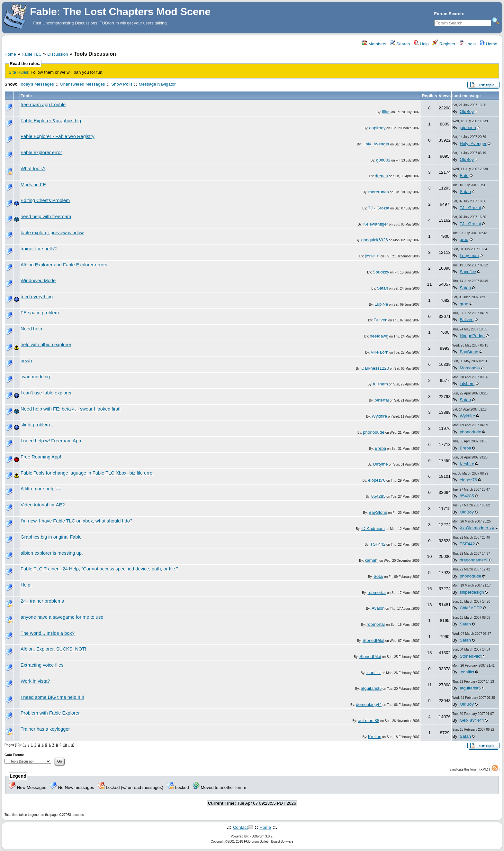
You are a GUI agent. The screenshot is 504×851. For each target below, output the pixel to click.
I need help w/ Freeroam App (51, 441)
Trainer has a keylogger (45, 729)
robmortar (377, 592)
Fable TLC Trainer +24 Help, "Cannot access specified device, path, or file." (99, 569)
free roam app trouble (43, 105)
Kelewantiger (376, 224)
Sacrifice (468, 272)
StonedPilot (373, 640)
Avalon (378, 608)
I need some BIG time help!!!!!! (52, 697)
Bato (464, 176)
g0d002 (383, 160)
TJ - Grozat (379, 208)
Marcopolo (470, 368)
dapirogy (377, 128)
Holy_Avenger (376, 144)
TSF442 (378, 544)
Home (488, 44)
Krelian (375, 737)
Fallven (380, 320)
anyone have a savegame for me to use (62, 617)
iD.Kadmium (373, 528)
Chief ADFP (471, 608)
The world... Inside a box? (48, 633)
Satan (465, 192)
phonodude (374, 432)
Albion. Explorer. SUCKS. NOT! (53, 649)
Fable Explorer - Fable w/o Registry (58, 136)
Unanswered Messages (82, 84)
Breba (381, 448)
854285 (378, 496)
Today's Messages (36, 84)
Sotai (378, 576)
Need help (31, 329)
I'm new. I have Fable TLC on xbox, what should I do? (76, 521)
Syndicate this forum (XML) (469, 769)
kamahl (372, 560)
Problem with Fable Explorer (50, 713)
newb (26, 361)
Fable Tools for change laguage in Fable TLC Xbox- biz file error (87, 473)
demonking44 (369, 704)
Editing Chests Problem (45, 200)
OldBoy (467, 111)
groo (464, 240)
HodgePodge (472, 336)
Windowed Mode (38, 281)
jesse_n (372, 256)
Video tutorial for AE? (43, 505)
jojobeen (468, 128)
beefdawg (379, 336)
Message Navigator (157, 84)
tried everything (37, 297)
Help (421, 44)
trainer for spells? (39, 249)
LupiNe (381, 304)
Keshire (467, 464)
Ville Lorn (379, 352)
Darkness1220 (375, 368)
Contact (240, 827)
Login (467, 44)
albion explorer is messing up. (52, 553)
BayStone (469, 352)
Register (444, 44)
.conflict (373, 673)
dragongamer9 (474, 560)
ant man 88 (369, 721)
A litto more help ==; (41, 489)
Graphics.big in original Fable (51, 537)
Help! (26, 585)
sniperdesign (472, 592)
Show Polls (122, 84)
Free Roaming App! (41, 457)
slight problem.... (38, 425)
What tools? (33, 169)
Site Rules (18, 72)
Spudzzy (381, 272)
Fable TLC (32, 54)
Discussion (58, 54)
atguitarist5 (371, 688)
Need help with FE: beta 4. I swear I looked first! (71, 409)
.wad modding (35, 377)
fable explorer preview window (52, 233)
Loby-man (469, 256)
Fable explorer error (41, 153)
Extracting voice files (42, 665)
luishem (381, 384)
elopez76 (377, 480)
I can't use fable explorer (46, 393)
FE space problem (40, 313)
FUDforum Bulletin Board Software (269, 842)
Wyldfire (379, 416)
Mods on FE (33, 185)
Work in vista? (35, 681)
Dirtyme (381, 464)
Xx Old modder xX (477, 528)
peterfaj (382, 400)
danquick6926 (375, 240)
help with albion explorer (46, 345)
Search (400, 44)
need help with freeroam (46, 217)
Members (374, 44)
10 (65, 745)
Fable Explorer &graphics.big (51, 121)
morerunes (379, 192)
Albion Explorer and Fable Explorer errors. (65, 265)
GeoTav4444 (472, 720)
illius (386, 112)
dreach (381, 176)
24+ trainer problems (42, 601)
